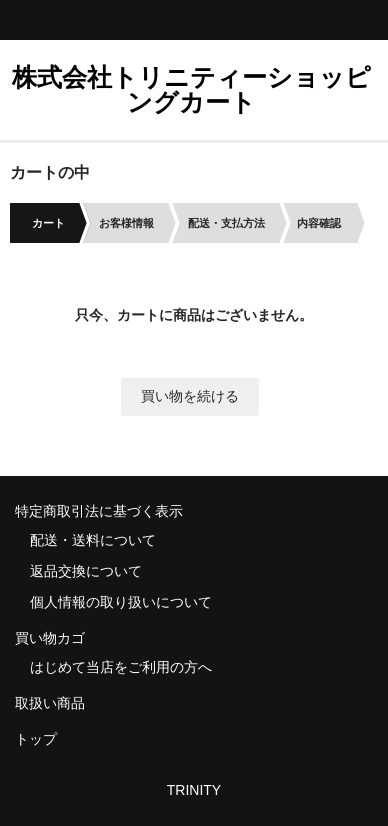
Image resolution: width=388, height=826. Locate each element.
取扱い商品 (50, 703)
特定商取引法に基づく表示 (99, 511)
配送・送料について (93, 540)
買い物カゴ (50, 638)
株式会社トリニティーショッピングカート (191, 89)
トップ (36, 739)
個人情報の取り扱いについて (121, 602)
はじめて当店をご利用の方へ (121, 667)
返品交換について (86, 571)
